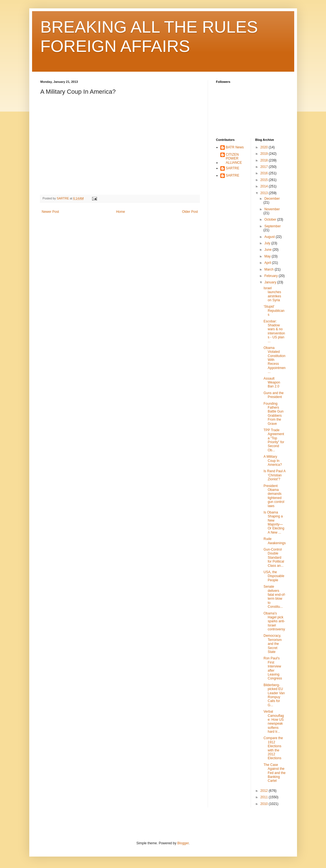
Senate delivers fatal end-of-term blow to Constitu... (275, 597)
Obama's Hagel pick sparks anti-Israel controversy (274, 621)
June (268, 250)
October (271, 220)
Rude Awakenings (275, 541)
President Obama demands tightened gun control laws (274, 496)
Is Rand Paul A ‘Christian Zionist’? (275, 475)
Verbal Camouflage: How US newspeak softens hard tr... (274, 722)
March (270, 269)
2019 (265, 154)
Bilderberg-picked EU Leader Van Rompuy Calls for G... (274, 695)
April (268, 263)
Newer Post (50, 212)
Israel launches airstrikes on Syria (272, 294)
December (272, 199)
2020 (265, 147)
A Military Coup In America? (273, 461)
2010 (265, 804)
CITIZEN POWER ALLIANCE (234, 159)
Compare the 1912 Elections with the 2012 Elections (273, 748)
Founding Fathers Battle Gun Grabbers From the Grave (274, 414)
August (270, 237)
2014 (265, 186)
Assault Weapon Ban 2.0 (272, 383)
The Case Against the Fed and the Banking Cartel (275, 773)
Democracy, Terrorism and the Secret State (273, 644)
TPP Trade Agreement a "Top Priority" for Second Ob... (274, 440)
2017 (265, 167)
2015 (265, 180)
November (272, 209)
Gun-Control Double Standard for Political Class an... (274, 558)
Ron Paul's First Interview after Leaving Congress (273, 668)
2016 (265, 173)
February (271, 276)
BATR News (235, 147)
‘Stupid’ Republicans (274, 311)
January (271, 282)
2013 (265, 193)
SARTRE (233, 168)
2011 (265, 797)
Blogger (183, 843)
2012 (265, 791)
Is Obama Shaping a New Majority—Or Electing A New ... (274, 522)
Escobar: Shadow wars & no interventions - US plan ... (274, 331)
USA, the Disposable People (274, 576)
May (268, 256)
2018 (265, 160)
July (268, 243)
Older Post (190, 212)
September (273, 226)
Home (120, 212)
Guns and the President (274, 395)
